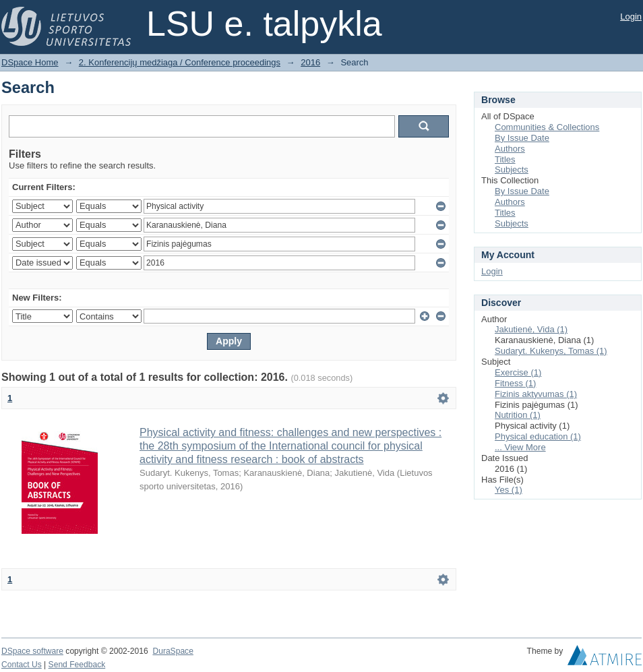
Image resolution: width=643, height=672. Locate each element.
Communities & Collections (547, 127)
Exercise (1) (518, 372)
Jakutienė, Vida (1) (531, 329)
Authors (510, 149)
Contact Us (22, 665)
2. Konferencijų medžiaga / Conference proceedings (180, 62)
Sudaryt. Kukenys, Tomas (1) (551, 351)
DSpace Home (30, 62)
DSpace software (32, 651)
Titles (505, 159)
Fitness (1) (515, 383)
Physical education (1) (538, 436)
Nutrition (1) (518, 415)
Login (631, 17)
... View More (520, 447)
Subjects (512, 170)
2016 (310, 62)
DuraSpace (173, 651)
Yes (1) (509, 490)
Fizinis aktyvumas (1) (536, 394)
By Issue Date (522, 138)
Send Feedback (77, 665)
